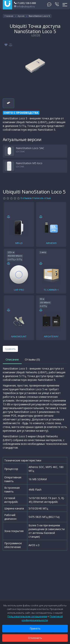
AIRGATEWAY (51, 336)
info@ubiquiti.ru (24, 6)
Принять (35, 628)
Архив (21, 16)
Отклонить (35, 638)
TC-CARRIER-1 (51, 290)
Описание (12, 359)
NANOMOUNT (19, 336)
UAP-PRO (19, 290)
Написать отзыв (42, 198)
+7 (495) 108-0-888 (25, 3)
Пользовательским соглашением (27, 616)
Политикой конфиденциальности (42, 618)
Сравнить (10, 349)
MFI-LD (19, 243)
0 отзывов (26, 198)
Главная (9, 16)
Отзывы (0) (32, 359)
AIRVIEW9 (51, 243)
